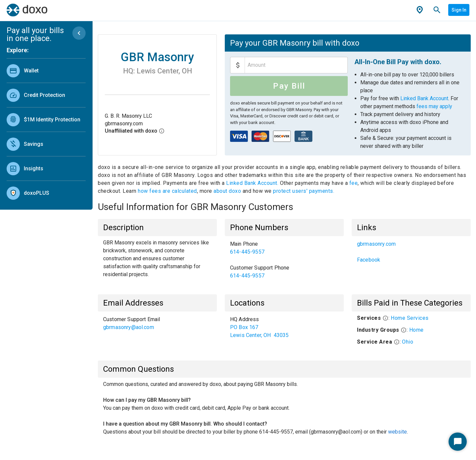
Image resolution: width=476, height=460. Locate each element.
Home (416, 330)
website (397, 432)
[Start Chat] (458, 442)
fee (354, 183)
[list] (46, 130)
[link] (46, 71)
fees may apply (434, 106)
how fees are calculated (167, 191)
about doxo (227, 191)
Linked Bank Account (424, 98)
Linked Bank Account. (253, 183)
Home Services (410, 318)
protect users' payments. (304, 191)
